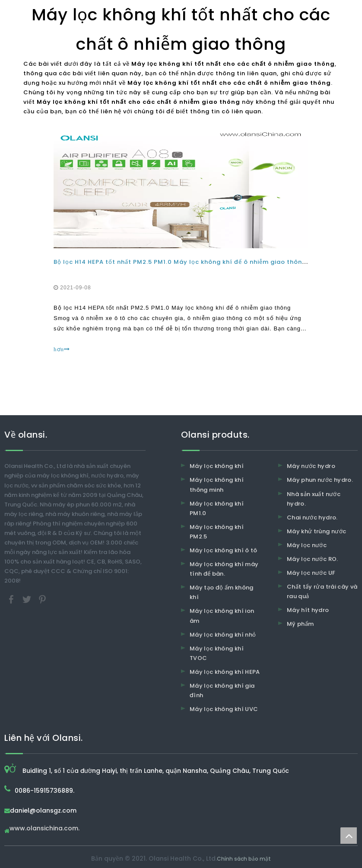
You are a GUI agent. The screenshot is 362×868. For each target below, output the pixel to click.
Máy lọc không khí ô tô (224, 550)
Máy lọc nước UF (311, 573)
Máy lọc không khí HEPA (225, 672)
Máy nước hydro (311, 466)
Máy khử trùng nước (316, 531)
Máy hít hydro (308, 610)
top (349, 836)
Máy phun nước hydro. (320, 480)
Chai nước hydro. (312, 517)
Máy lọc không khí (217, 466)
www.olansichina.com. (44, 829)
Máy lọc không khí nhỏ (223, 635)
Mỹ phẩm (300, 624)
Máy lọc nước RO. (313, 559)
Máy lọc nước (307, 545)
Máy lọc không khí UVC (224, 709)
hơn (62, 349)
